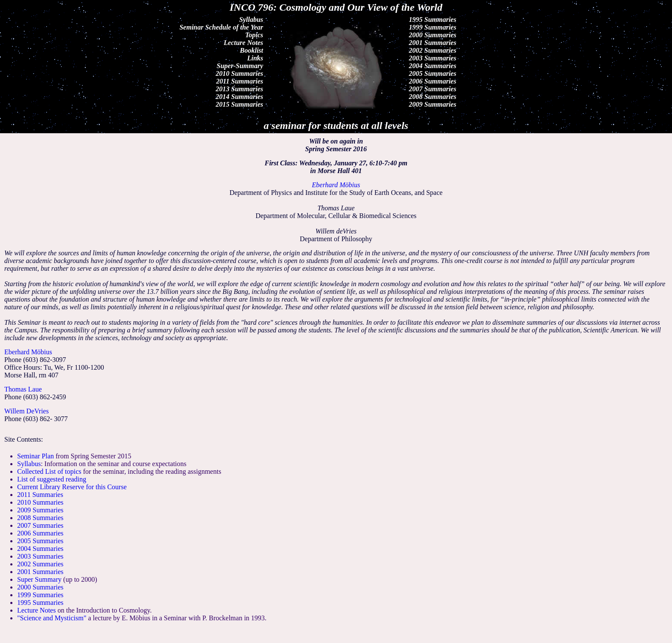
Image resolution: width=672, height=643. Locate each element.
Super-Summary (240, 66)
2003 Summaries (433, 58)
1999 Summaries (433, 27)
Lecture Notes (243, 43)
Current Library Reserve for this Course (72, 487)
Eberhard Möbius (28, 352)
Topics (254, 35)
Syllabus (251, 19)
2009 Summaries (433, 104)
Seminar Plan (36, 456)
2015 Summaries (239, 104)
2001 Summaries (433, 43)
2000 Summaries (433, 35)
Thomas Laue (23, 389)
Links (255, 58)
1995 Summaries (433, 19)
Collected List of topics (49, 471)
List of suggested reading (52, 479)
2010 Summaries (239, 73)
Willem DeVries (27, 411)
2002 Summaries (433, 50)
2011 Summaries (240, 81)
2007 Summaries (433, 89)
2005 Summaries (433, 73)
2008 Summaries (433, 97)
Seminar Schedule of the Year (221, 27)
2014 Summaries (239, 97)
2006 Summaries (433, 81)
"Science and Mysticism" (52, 618)
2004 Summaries (433, 66)
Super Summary (39, 579)
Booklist (252, 50)
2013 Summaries (239, 89)
